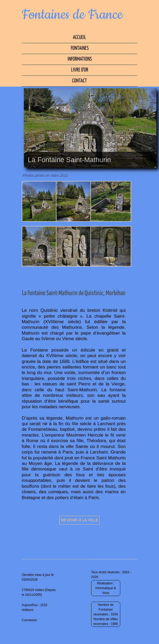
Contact (79, 81)
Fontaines (80, 48)
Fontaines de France (72, 15)
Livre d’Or (80, 70)
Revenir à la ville (80, 520)
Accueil (79, 37)
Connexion (29, 620)
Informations (80, 59)
